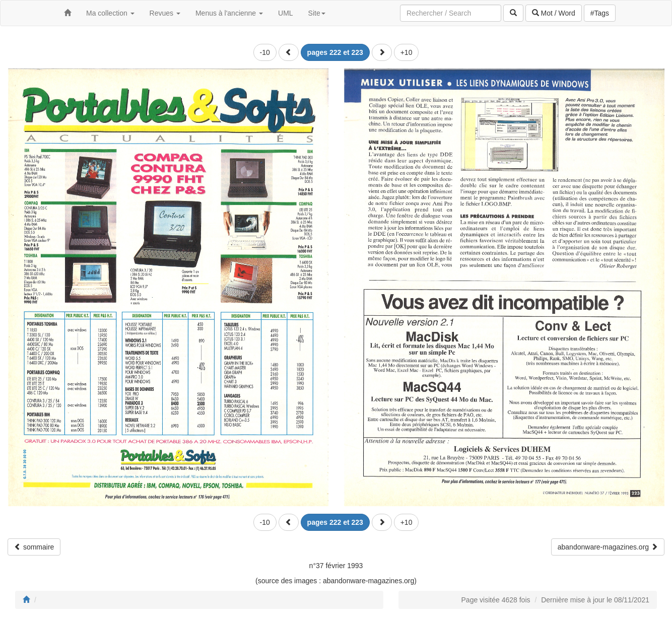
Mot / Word (554, 13)
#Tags (600, 13)
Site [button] (317, 13)
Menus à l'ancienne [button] (229, 13)
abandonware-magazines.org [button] (608, 547)
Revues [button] (165, 13)
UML (286, 13)
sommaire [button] (34, 547)
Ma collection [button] (110, 13)
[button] (289, 52)
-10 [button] (265, 52)
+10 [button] (407, 52)
